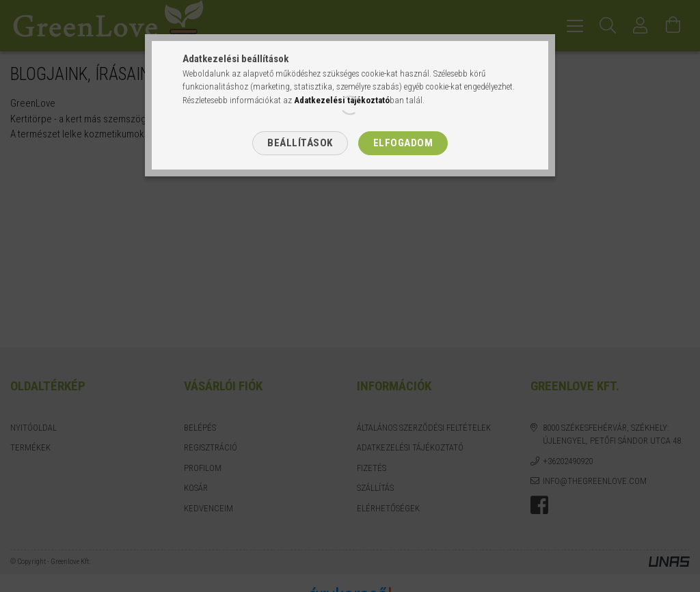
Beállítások (300, 143)
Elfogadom (403, 143)
